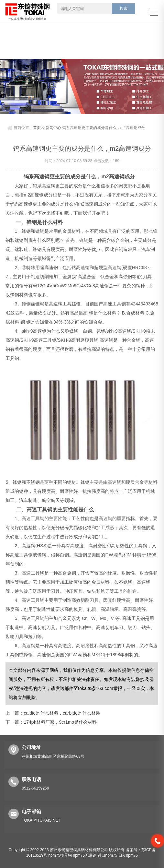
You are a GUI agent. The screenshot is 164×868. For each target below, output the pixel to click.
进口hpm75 (108, 855)
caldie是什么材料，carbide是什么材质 (62, 713)
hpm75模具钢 (60, 855)
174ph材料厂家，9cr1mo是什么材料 (60, 722)
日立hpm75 (128, 855)
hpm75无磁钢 (85, 855)
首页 (37, 128)
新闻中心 (53, 128)
